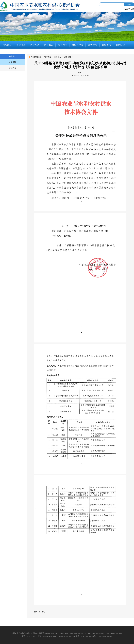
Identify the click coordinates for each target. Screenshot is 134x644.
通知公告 (12, 62)
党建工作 (7, 52)
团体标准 (93, 45)
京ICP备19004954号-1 (89, 636)
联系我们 (35, 52)
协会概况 (21, 45)
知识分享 (21, 52)
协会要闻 (12, 68)
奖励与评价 (78, 45)
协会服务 (49, 45)
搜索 (129, 4)
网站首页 (7, 45)
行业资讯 (106, 45)
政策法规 (120, 45)
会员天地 (63, 45)
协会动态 (35, 45)
